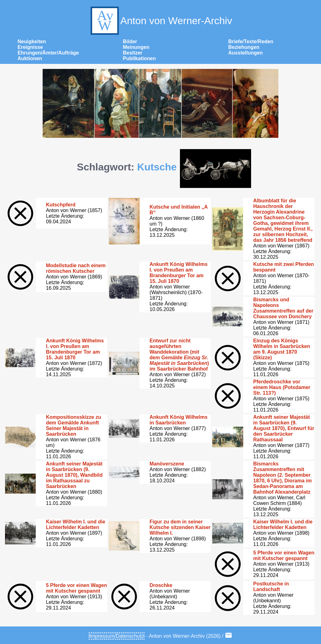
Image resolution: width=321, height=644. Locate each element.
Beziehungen (244, 47)
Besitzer (133, 53)
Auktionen (30, 58)
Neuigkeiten (32, 42)
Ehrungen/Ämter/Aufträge (48, 53)
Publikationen (139, 58)
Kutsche (157, 167)
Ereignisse (30, 47)
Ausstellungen (245, 53)
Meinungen (136, 47)
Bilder (130, 42)
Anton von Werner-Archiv (161, 21)
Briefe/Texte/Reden (251, 42)
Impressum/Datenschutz (117, 636)
